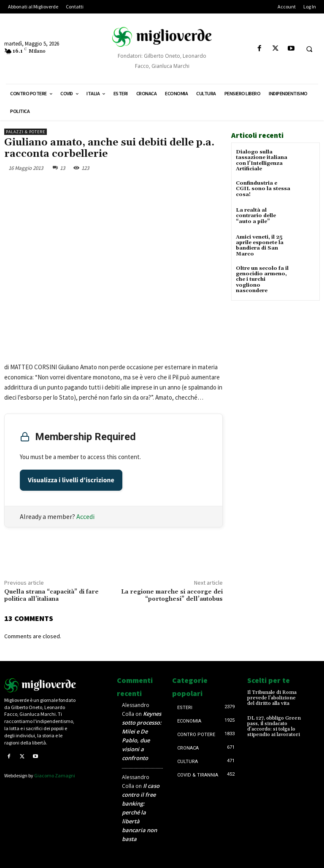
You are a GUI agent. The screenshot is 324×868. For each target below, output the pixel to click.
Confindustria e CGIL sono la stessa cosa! (263, 189)
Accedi (85, 516)
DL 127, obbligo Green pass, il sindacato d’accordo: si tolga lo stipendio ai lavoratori (274, 727)
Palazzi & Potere (26, 132)
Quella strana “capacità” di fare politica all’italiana (51, 595)
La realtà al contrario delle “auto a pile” (256, 216)
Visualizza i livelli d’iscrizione (71, 480)
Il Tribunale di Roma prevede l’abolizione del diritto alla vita (272, 698)
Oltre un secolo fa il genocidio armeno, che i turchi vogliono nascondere (262, 279)
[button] (309, 49)
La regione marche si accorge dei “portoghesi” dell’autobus (172, 595)
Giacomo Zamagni (55, 775)
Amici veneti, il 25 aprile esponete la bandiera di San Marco (260, 246)
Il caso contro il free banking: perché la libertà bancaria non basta (141, 812)
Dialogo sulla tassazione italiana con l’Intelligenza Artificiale (262, 160)
